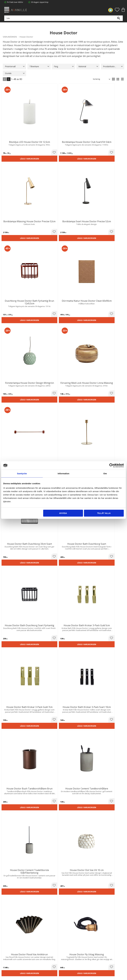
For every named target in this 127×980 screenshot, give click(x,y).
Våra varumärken (10, 925)
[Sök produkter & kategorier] (63, 20)
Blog (5, 922)
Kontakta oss (8, 919)
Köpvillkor (7, 940)
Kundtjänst (7, 937)
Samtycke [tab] (22, 473)
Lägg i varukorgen (14, 136)
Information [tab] (64, 473)
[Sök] (119, 20)
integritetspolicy (53, 848)
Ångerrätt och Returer (12, 913)
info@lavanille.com (17, 898)
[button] (7, 9)
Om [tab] (105, 473)
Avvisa (63, 513)
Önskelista (7, 953)
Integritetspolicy (10, 916)
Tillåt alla (104, 513)
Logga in (6, 950)
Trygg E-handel (9, 910)
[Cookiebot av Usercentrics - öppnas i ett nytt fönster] (111, 465)
